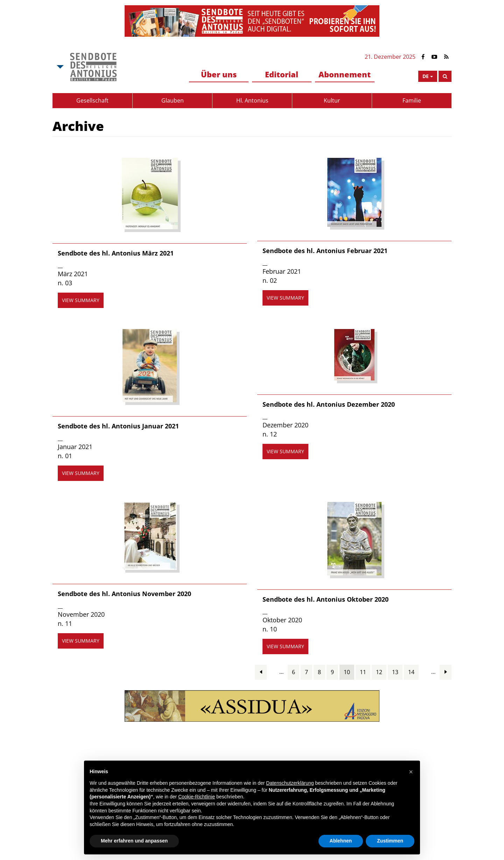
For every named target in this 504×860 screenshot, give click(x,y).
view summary (81, 300)
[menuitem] (219, 75)
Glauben (173, 100)
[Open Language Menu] (428, 76)
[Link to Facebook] (423, 57)
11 (363, 672)
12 (379, 672)
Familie (412, 100)
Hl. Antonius (252, 100)
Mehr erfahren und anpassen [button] (134, 841)
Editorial (282, 74)
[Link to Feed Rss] (446, 57)
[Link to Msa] (93, 67)
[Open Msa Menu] (59, 67)
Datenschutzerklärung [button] (290, 783)
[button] (411, 772)
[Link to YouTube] (434, 57)
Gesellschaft (92, 100)
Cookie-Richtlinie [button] (197, 797)
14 (411, 672)
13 (395, 672)
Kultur (332, 100)
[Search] (445, 76)
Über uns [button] (219, 74)
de (426, 76)
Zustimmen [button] (390, 841)
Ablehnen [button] (341, 841)
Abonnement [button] (345, 74)
